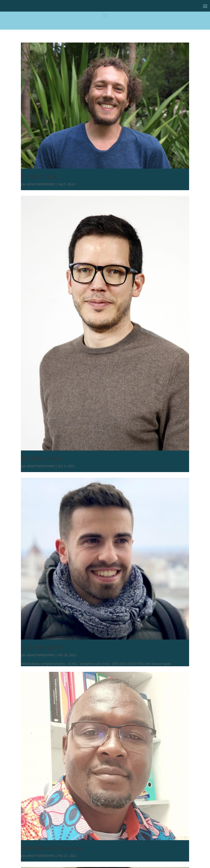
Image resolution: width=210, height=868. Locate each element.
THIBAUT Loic (39, 176)
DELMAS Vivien (41, 458)
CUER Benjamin (42, 647)
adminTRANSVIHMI (40, 184)
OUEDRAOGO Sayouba (52, 848)
